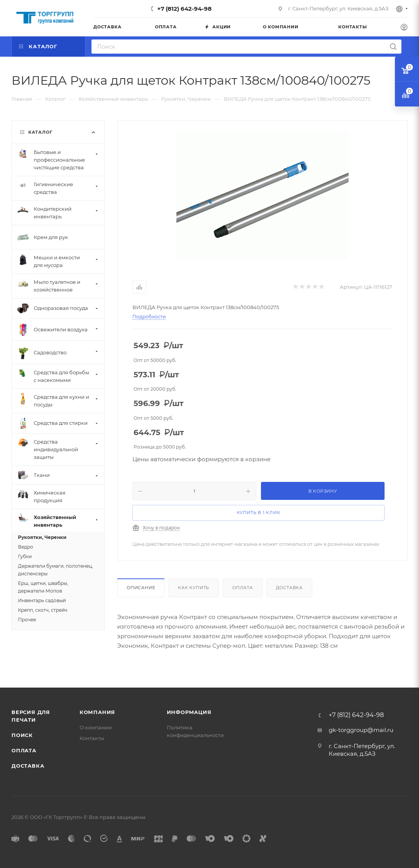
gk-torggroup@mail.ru (361, 730)
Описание (141, 588)
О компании (96, 727)
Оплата (243, 588)
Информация (189, 712)
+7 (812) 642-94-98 (184, 9)
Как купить (194, 588)
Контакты (92, 738)
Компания (97, 712)
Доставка (289, 588)
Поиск (22, 735)
